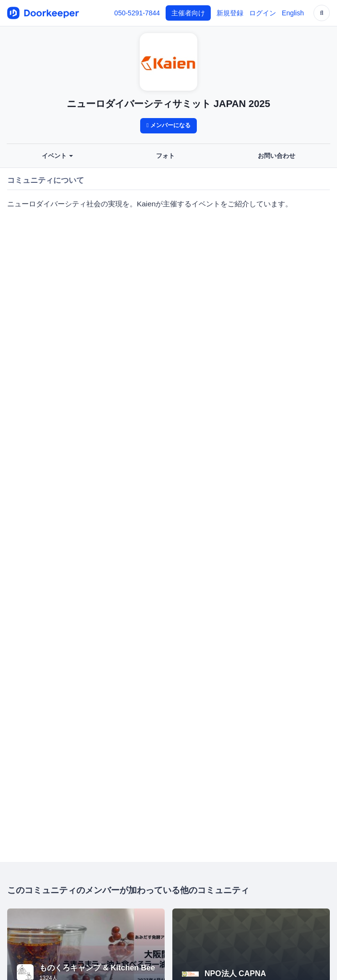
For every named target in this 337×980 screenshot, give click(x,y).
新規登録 (230, 13)
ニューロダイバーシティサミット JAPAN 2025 (168, 104)
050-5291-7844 (137, 13)
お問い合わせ (277, 156)
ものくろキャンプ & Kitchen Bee (97, 968)
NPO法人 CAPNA (235, 974)
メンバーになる (168, 125)
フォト (165, 156)
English (293, 13)
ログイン (263, 13)
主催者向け (188, 13)
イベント (58, 156)
